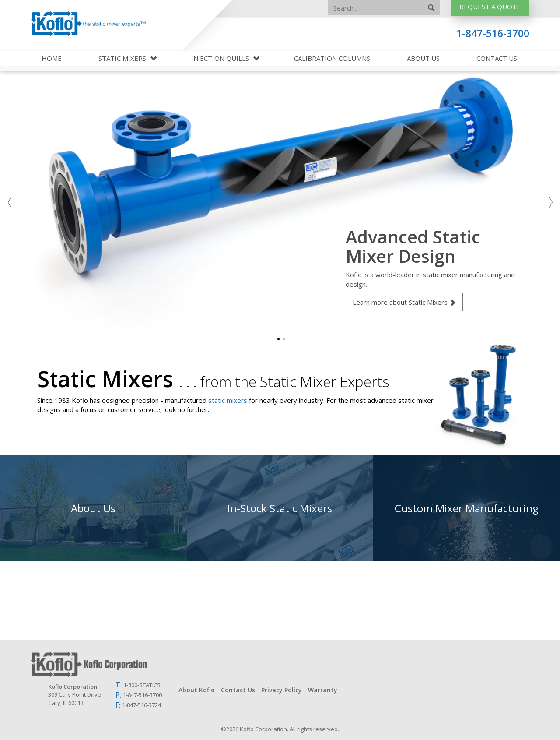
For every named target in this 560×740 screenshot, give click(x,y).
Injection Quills (221, 58)
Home (52, 58)
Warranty (323, 690)
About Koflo (197, 690)
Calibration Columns (332, 58)
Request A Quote (490, 7)
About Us (423, 58)
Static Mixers (123, 58)
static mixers (228, 400)
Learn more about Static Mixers (404, 302)
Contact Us (497, 58)
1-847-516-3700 (493, 33)
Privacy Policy (282, 690)
